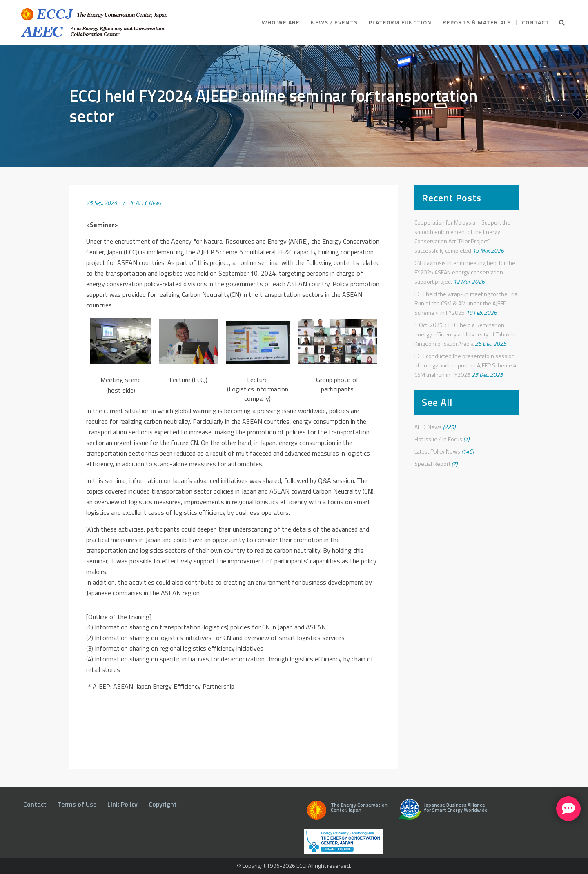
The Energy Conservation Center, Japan (346, 812)
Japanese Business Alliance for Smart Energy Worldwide (441, 812)
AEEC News (148, 203)
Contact (35, 804)
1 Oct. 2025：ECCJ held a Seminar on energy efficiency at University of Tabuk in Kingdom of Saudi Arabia (465, 334)
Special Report (432, 464)
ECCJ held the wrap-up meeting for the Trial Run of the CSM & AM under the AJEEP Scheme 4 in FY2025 (467, 303)
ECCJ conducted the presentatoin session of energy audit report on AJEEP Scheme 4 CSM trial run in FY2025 (465, 365)
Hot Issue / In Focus (438, 439)
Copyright (163, 804)
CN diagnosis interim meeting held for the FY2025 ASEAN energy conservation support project (465, 272)
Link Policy (122, 804)
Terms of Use (77, 804)
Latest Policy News (437, 451)
